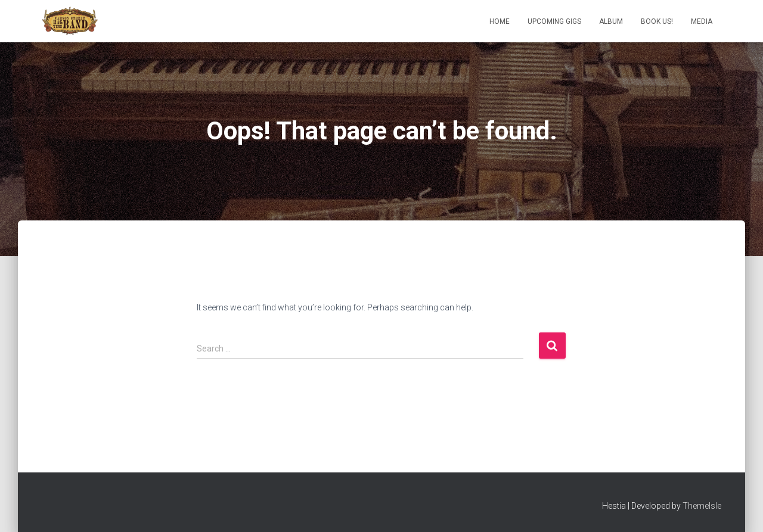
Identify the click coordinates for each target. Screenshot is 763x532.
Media (702, 21)
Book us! (657, 21)
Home (500, 21)
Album (611, 21)
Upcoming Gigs (554, 21)
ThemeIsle (702, 506)
